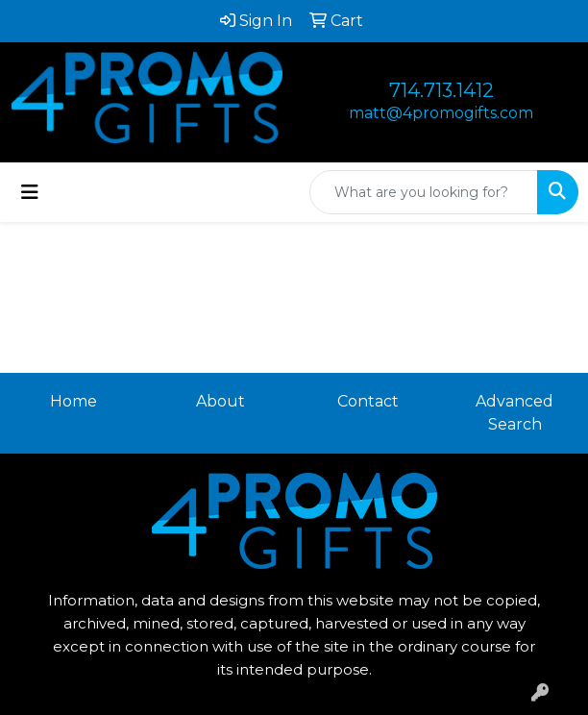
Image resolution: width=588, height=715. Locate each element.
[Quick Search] (424, 192)
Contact (368, 401)
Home (73, 401)
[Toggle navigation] (30, 192)
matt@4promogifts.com (441, 113)
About (220, 401)
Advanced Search (514, 413)
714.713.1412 (441, 90)
